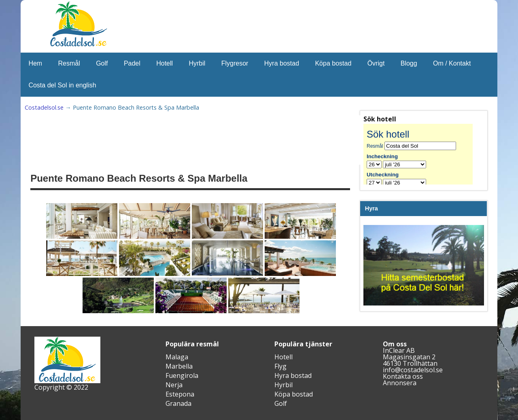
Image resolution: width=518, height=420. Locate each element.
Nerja (174, 385)
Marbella (179, 366)
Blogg (409, 63)
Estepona (180, 394)
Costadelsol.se (44, 107)
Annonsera (400, 383)
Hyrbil (197, 63)
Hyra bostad (282, 63)
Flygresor (235, 63)
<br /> (424, 154)
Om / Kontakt (452, 63)
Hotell (165, 63)
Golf (102, 63)
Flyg (280, 366)
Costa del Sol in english (62, 85)
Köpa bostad (333, 63)
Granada (178, 403)
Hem (35, 63)
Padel (132, 63)
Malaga (177, 357)
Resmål (69, 63)
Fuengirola (182, 375)
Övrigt (376, 63)
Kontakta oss (403, 376)
